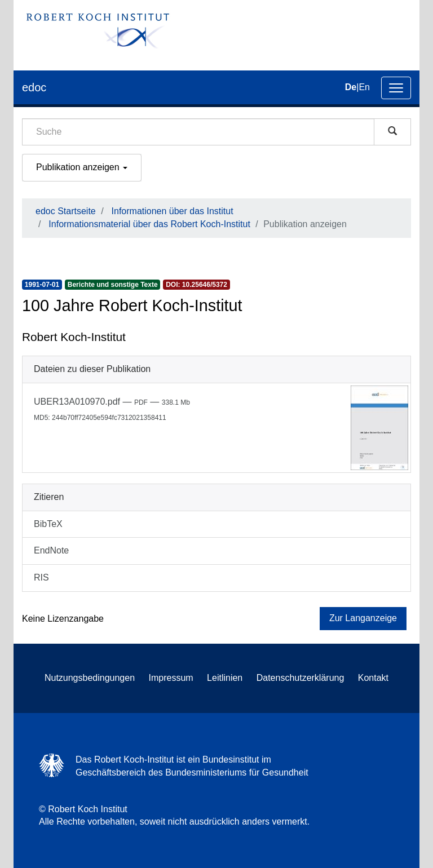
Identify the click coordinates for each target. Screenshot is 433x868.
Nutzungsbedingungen (90, 678)
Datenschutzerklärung (301, 678)
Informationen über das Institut (173, 211)
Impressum (171, 678)
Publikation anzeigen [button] (82, 167)
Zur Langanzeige (363, 618)
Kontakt (373, 678)
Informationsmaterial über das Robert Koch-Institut (149, 224)
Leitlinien (225, 678)
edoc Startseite (66, 211)
